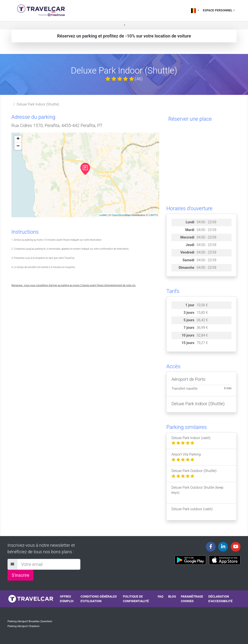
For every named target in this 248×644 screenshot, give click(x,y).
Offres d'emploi (67, 599)
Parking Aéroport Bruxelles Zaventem (30, 621)
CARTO (153, 215)
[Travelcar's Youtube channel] (236, 547)
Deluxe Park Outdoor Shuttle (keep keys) (198, 493)
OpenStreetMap (121, 215)
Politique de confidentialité (136, 599)
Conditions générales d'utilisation (99, 599)
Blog (172, 596)
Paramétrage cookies (192, 599)
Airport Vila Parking (186, 457)
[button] (124, 26)
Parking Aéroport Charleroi (23, 626)
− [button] (18, 146)
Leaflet (103, 215)
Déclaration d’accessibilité (220, 599)
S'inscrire (20, 575)
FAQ (160, 596)
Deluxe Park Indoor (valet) (191, 441)
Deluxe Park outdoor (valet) (192, 512)
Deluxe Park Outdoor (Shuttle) (194, 474)
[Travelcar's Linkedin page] (223, 547)
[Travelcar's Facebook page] (211, 547)
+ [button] (18, 139)
